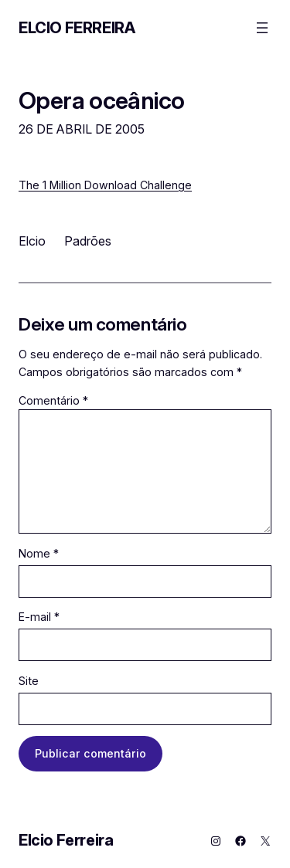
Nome (39, 553)
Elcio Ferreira (77, 28)
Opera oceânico (101, 100)
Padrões (88, 241)
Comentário (53, 400)
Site (29, 681)
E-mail (39, 617)
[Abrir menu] (262, 28)
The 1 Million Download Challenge (105, 185)
